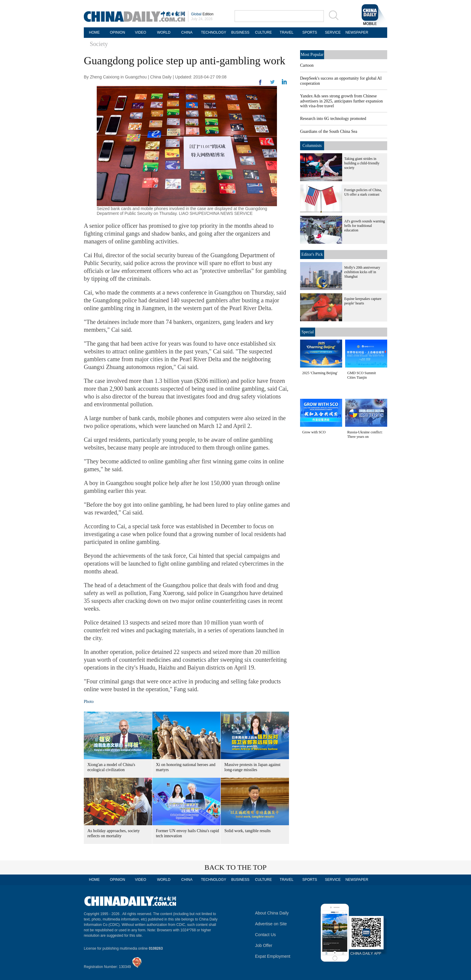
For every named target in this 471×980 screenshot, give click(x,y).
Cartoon (307, 65)
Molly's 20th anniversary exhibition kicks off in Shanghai (362, 272)
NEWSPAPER (356, 32)
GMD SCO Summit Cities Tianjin (362, 375)
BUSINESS (240, 32)
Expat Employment (273, 956)
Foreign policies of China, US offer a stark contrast (363, 192)
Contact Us (265, 935)
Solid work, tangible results (248, 831)
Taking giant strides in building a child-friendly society (362, 163)
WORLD (164, 32)
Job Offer (264, 945)
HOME (94, 32)
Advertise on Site (271, 924)
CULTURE (263, 32)
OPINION (118, 32)
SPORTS (310, 32)
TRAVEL (287, 32)
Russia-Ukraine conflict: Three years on (365, 434)
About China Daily (272, 913)
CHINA (187, 32)
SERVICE (333, 32)
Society (99, 44)
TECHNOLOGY (214, 32)
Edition (202, 14)
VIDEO (140, 32)
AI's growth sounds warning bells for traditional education (365, 226)
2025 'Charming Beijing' (320, 373)
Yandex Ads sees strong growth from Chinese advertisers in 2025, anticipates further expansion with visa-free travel (341, 101)
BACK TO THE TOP (236, 867)
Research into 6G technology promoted (333, 119)
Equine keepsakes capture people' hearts (363, 301)
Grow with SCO (314, 432)
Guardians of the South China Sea (329, 131)
